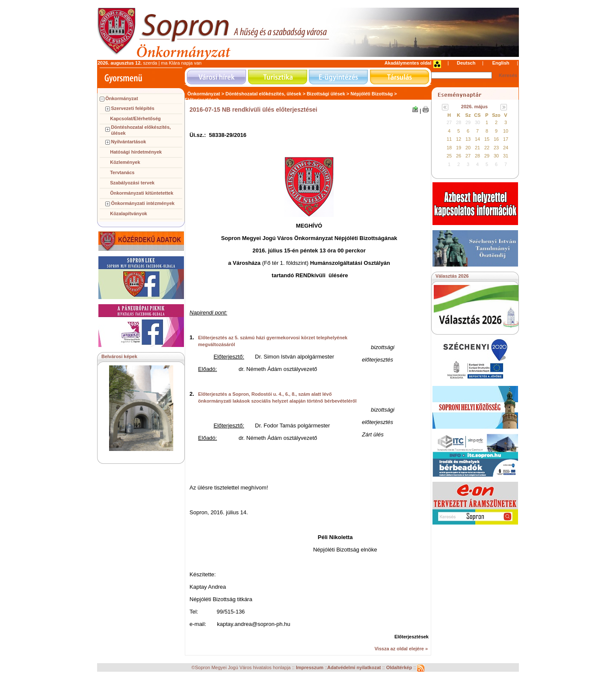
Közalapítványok (129, 213)
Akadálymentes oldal (408, 63)
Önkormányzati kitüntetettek (142, 193)
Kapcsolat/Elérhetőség (135, 119)
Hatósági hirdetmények (136, 152)
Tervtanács (122, 172)
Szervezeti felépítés (133, 108)
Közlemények (125, 162)
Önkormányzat (121, 98)
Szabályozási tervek (132, 183)
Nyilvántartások (128, 142)
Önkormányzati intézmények (143, 203)
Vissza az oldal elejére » (401, 649)
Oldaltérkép (400, 668)
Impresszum (310, 668)
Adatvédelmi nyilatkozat (354, 668)
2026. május (474, 107)
